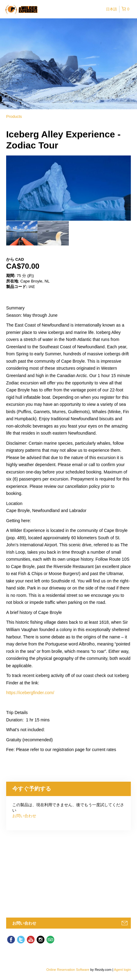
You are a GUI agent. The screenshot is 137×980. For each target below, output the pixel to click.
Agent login (122, 970)
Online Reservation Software (68, 970)
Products (14, 116)
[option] (22, 233)
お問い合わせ (24, 816)
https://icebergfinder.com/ (30, 693)
